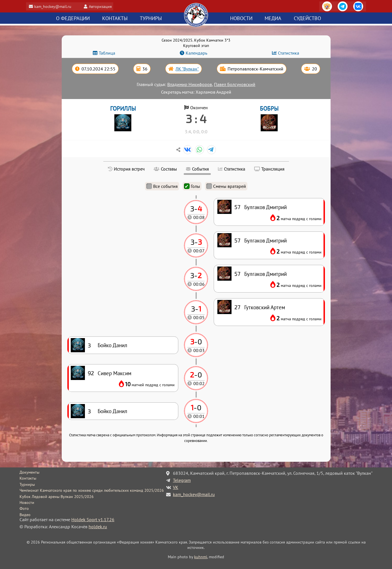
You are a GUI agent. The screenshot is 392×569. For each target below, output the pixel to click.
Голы (192, 186)
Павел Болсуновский (235, 84)
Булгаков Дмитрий (265, 274)
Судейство (307, 19)
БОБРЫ (269, 109)
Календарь (196, 53)
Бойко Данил (113, 411)
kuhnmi (201, 557)
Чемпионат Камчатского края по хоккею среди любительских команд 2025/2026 (92, 490)
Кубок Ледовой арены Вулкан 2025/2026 (57, 497)
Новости (241, 19)
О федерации (73, 19)
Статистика (289, 53)
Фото (24, 508)
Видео (25, 515)
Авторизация (103, 6)
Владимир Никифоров (190, 84)
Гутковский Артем (265, 307)
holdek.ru (98, 527)
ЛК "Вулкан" (187, 69)
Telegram (182, 480)
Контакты (115, 19)
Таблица (107, 53)
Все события (162, 186)
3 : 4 (196, 119)
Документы (29, 472)
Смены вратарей (226, 186)
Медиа (273, 19)
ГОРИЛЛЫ (123, 109)
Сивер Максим (114, 373)
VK (176, 487)
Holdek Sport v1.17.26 (93, 519)
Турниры (151, 19)
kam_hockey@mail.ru (55, 6)
